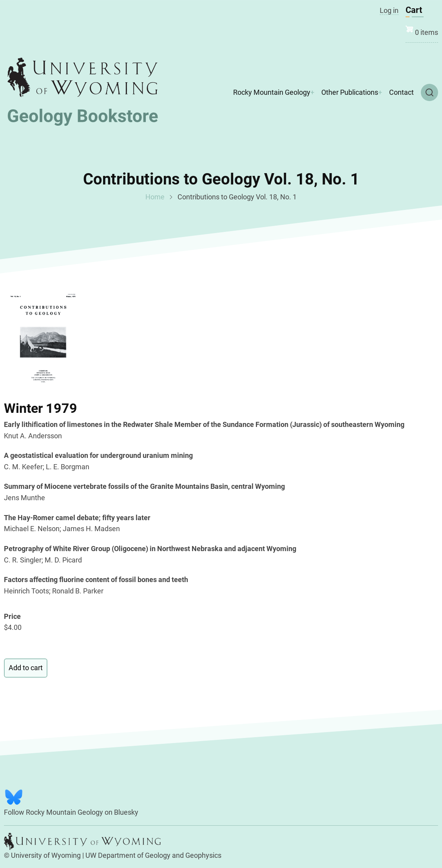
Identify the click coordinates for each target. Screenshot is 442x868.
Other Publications (350, 92)
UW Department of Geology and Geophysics (153, 855)
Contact (401, 92)
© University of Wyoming (42, 855)
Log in (389, 10)
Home (155, 197)
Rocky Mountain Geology (272, 92)
